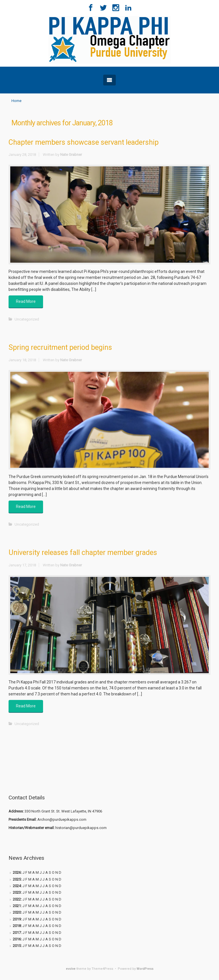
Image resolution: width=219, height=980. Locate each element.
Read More (26, 301)
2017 (17, 933)
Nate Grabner (71, 155)
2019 (17, 919)
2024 (17, 886)
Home (16, 101)
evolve (71, 969)
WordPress (145, 969)
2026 (17, 872)
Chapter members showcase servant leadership (84, 142)
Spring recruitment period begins (60, 347)
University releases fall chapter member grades (83, 553)
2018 (17, 926)
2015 (17, 946)
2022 (17, 899)
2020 (17, 912)
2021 (17, 906)
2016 (17, 939)
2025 (17, 879)
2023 (17, 892)
